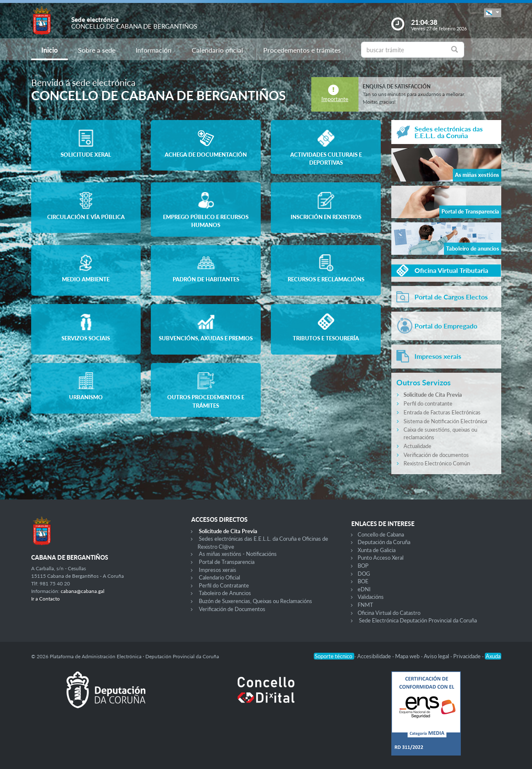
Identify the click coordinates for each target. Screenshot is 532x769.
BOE (363, 581)
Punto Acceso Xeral (381, 558)
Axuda (493, 656)
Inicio (49, 50)
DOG (364, 574)
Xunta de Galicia (377, 550)
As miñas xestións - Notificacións (238, 554)
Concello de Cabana (381, 534)
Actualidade (417, 446)
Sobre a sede (97, 50)
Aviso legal (437, 656)
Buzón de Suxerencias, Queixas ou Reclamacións (255, 601)
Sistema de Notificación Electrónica (445, 421)
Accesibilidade (375, 656)
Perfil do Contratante (224, 585)
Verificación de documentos (436, 455)
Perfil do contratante (428, 403)
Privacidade (468, 656)
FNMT (365, 605)
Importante (335, 99)
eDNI (364, 589)
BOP (363, 566)
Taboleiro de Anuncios (225, 593)
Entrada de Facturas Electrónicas (442, 412)
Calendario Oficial (219, 577)
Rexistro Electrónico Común (437, 463)
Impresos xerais (218, 570)
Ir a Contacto (45, 599)
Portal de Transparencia (227, 562)
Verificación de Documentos (232, 609)
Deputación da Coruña (384, 542)
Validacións (371, 597)
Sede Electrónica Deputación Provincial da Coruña (418, 620)
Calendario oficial (217, 50)
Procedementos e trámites (302, 50)
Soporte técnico (334, 656)
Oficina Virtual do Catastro (389, 613)
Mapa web (408, 656)
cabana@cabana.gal (83, 591)
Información (154, 50)
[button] (492, 13)
